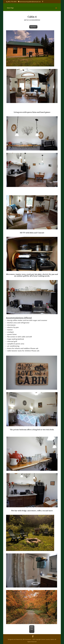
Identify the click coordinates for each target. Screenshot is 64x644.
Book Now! (33, 27)
